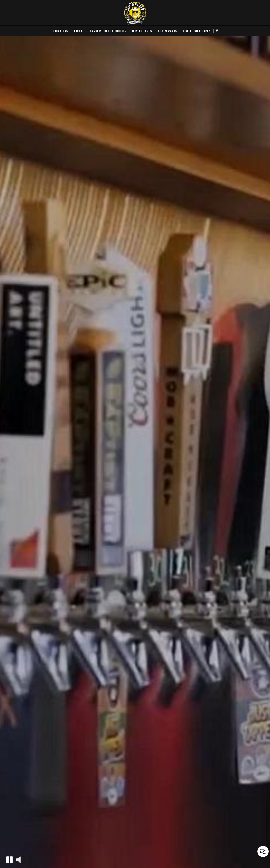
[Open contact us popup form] (263, 858)
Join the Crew (142, 31)
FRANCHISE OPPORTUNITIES (107, 31)
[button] (9, 860)
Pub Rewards (168, 31)
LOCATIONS (60, 31)
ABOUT (78, 31)
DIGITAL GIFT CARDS (197, 31)
